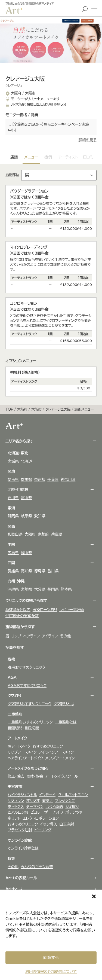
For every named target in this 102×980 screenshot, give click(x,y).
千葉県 (53, 480)
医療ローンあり (45, 610)
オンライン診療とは (23, 848)
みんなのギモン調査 (37, 867)
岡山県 (27, 553)
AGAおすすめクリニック (27, 686)
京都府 (43, 534)
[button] (94, 896)
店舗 (14, 157)
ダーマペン (35, 807)
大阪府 (30, 534)
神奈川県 (68, 480)
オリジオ (33, 801)
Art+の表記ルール (21, 878)
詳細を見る (87, 140)
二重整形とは (66, 722)
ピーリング (43, 830)
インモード (47, 795)
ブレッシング (65, 801)
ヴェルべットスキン (73, 795)
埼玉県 (13, 480)
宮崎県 (27, 589)
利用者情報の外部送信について (51, 972)
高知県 (27, 571)
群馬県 (27, 480)
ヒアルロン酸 (18, 812)
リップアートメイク (22, 752)
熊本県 (66, 589)
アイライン (50, 636)
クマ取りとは (64, 704)
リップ (16, 636)
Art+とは (14, 889)
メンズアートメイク (60, 758)
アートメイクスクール (62, 776)
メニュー (94, 9)
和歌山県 (15, 534)
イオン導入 (49, 824)
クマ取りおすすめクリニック (30, 704)
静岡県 (13, 516)
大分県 (40, 589)
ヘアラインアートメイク (25, 758)
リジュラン (16, 801)
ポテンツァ (74, 812)
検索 (85, 9)
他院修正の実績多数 (22, 616)
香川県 (53, 571)
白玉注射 (67, 824)
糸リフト (14, 818)
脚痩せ (47, 801)
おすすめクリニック (48, 746)
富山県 (27, 498)
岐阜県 (27, 516)
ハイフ (58, 812)
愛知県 (40, 516)
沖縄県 (13, 589)
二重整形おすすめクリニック (30, 722)
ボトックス (16, 807)
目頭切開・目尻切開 (23, 728)
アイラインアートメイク (56, 752)
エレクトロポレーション (41, 818)
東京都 (40, 480)
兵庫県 (57, 534)
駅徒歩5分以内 (18, 610)
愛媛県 (13, 571)
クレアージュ (14, 86)
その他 (65, 636)
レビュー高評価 (72, 610)
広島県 (13, 553)
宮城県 (13, 461)
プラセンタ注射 (20, 830)
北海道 (27, 461)
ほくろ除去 (55, 807)
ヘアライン (32, 636)
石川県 (13, 498)
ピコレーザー (41, 812)
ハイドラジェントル (22, 795)
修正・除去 (16, 776)
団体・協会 (35, 776)
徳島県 (40, 571)
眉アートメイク (19, 746)
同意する (51, 958)
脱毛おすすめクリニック (26, 667)
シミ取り (72, 807)
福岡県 (53, 589)
